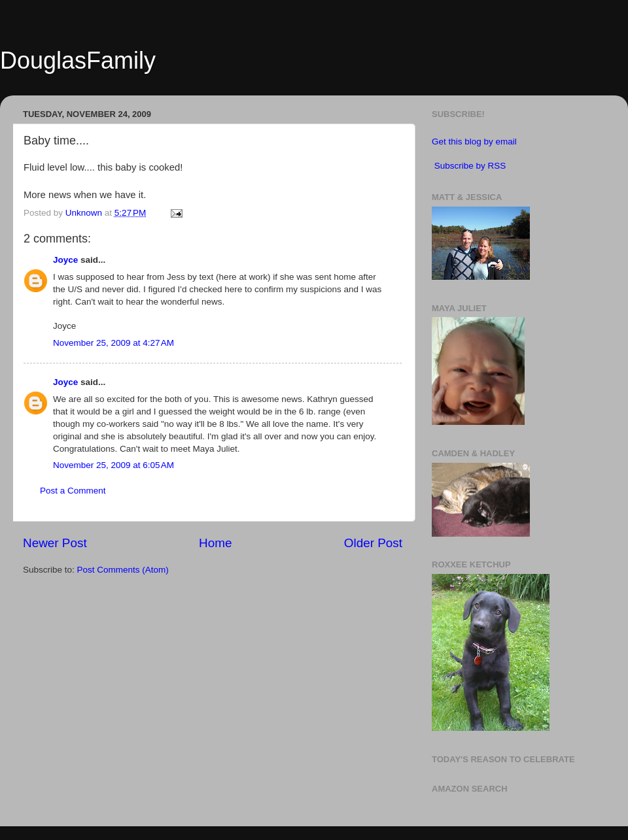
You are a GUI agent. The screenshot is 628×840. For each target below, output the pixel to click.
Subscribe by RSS (470, 166)
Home (215, 543)
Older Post (373, 543)
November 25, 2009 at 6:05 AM (113, 465)
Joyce (65, 260)
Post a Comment (73, 491)
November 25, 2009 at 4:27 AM (113, 343)
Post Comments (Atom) (123, 570)
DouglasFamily (78, 60)
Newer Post (55, 543)
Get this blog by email (474, 142)
